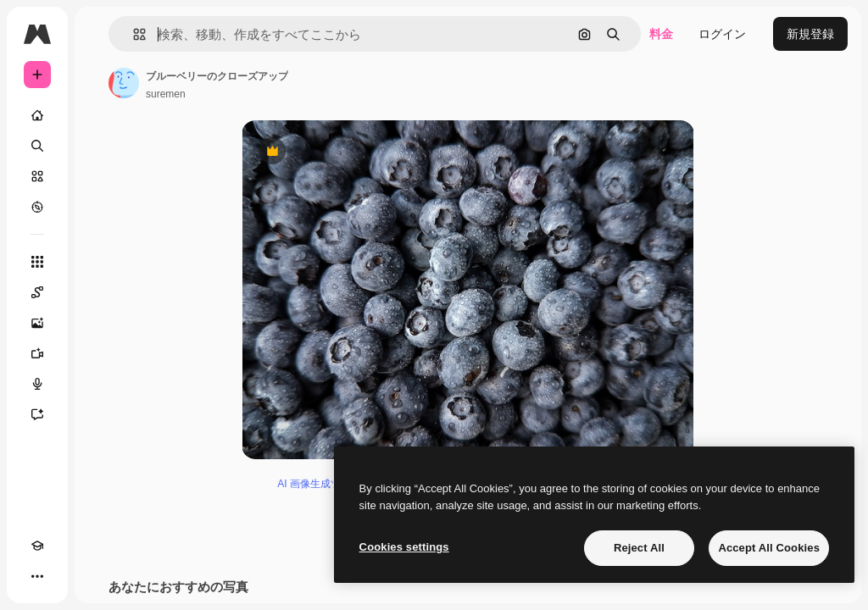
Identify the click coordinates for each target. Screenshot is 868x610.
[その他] (37, 576)
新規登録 (810, 34)
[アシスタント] (37, 414)
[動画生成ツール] (37, 353)
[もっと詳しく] (37, 207)
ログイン (722, 34)
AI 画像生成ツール (319, 484)
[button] (133, 34)
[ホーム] (37, 115)
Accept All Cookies (769, 548)
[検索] (37, 146)
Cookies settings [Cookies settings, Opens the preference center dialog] (404, 547)
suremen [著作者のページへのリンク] (166, 94)
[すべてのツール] (37, 262)
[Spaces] (37, 292)
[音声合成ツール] (37, 384)
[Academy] (37, 546)
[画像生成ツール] (37, 323)
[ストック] (37, 176)
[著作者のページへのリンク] (124, 83)
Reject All (639, 548)
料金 (661, 34)
